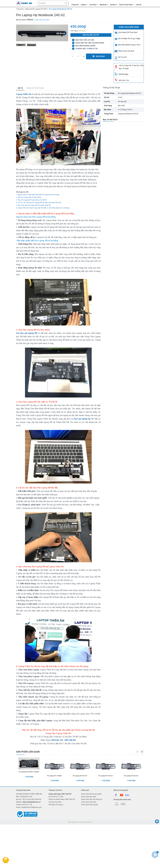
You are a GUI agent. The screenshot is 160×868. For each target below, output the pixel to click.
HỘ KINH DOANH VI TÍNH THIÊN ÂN (29, 794)
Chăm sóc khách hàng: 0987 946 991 (62, 799)
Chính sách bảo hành (89, 797)
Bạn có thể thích (110, 120)
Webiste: (28, 802)
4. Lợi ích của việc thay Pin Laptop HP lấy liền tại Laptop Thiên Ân (39, 203)
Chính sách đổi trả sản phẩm (91, 794)
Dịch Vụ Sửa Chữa (126, 5)
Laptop (84, 5)
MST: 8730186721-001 (24, 797)
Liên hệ (139, 5)
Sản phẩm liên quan (28, 752)
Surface (114, 5)
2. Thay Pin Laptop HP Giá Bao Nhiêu (29, 197)
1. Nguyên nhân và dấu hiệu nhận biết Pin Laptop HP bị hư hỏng (38, 195)
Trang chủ (75, 5)
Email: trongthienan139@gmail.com (29, 807)
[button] (65, 33)
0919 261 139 (124, 80)
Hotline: (24, 805)
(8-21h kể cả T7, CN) (60, 795)
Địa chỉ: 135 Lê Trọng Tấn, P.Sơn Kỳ (29, 799)
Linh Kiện (93, 5)
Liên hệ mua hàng (55, 802)
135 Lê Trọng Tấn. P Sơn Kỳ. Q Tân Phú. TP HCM (131, 67)
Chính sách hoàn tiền (89, 802)
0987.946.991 (70, 740)
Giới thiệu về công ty (56, 805)
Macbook (104, 5)
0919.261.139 (57, 740)
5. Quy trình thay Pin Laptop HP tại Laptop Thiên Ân (33, 205)
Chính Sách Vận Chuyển (90, 805)
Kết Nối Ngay (124, 74)
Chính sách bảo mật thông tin (92, 799)
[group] (42, 33)
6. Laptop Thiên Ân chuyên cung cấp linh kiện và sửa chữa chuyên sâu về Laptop (43, 208)
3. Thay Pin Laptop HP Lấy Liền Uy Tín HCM (31, 200)
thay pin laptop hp (82, 419)
